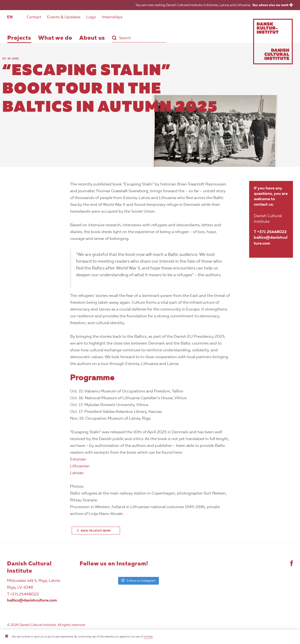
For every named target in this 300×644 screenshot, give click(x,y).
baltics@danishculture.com (271, 240)
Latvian (77, 473)
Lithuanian (80, 466)
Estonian (78, 459)
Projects (19, 38)
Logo (91, 17)
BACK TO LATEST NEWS (96, 531)
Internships (112, 17)
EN (10, 17)
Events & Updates (64, 17)
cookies (148, 637)
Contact (34, 17)
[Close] (7, 637)
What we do (55, 38)
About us (92, 38)
